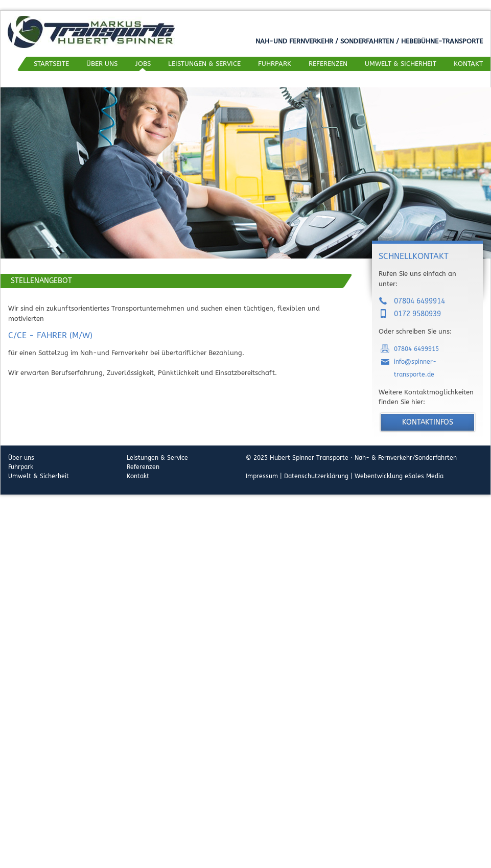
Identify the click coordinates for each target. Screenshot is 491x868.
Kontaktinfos (428, 422)
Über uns (102, 64)
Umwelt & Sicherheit (401, 64)
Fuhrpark (275, 64)
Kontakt (468, 64)
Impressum (262, 476)
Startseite (51, 64)
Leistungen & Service (204, 64)
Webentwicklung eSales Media (399, 476)
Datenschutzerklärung (316, 476)
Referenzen (328, 64)
